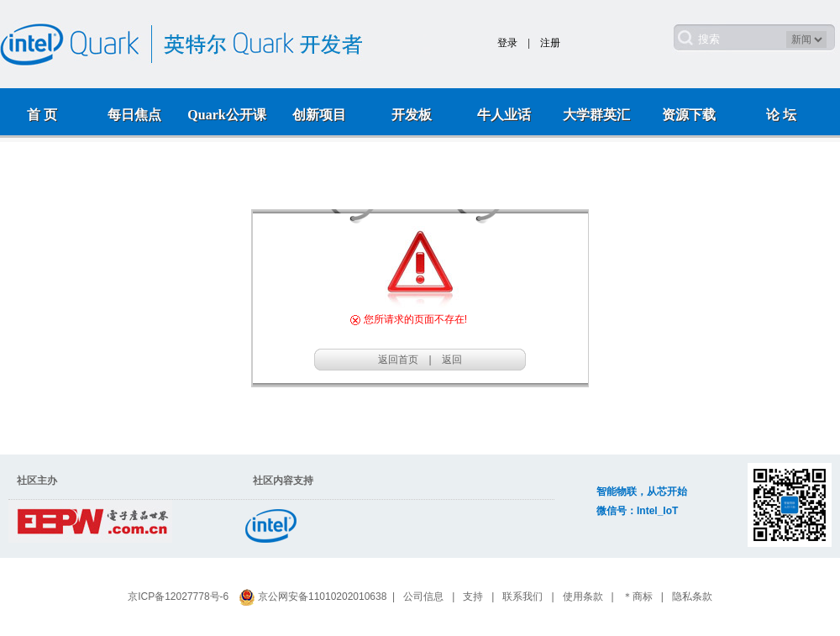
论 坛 (781, 115)
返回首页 (398, 360)
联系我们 (522, 597)
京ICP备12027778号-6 (178, 597)
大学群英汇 (596, 115)
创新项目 (319, 115)
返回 (452, 360)
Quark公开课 (226, 115)
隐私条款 (692, 597)
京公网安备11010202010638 (322, 597)
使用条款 (583, 597)
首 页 (42, 115)
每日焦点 (134, 115)
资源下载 (689, 115)
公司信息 (423, 597)
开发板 (412, 115)
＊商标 (638, 597)
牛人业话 (504, 115)
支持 (473, 597)
